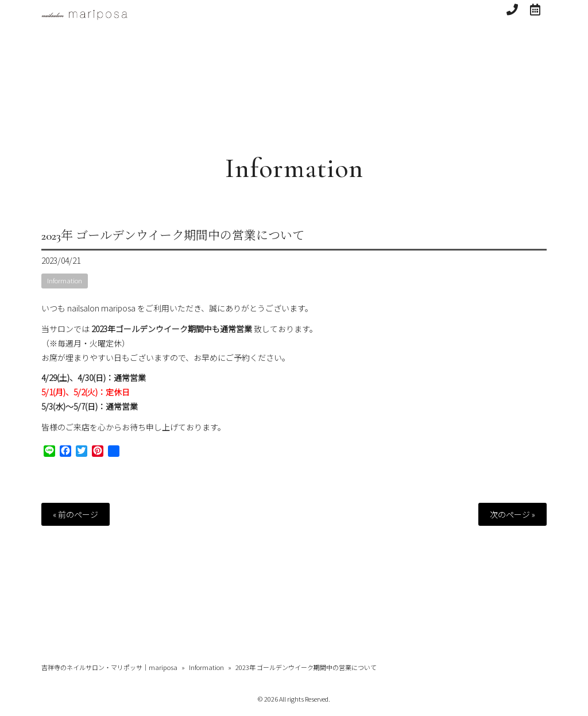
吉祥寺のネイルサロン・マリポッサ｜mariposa (109, 667)
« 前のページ (76, 514)
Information (294, 168)
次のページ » (512, 514)
